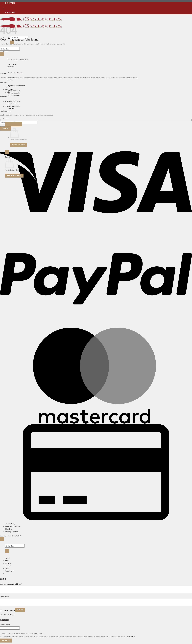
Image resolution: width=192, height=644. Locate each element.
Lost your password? (7, 614)
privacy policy (130, 636)
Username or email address (11, 584)
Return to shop (18, 145)
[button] (7, 118)
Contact (8, 106)
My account (9, 89)
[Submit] (12, 42)
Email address (8, 625)
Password (4, 596)
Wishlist (8, 92)
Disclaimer (9, 529)
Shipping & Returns (12, 104)
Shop (7, 561)
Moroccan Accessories (16, 85)
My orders (8, 87)
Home (7, 558)
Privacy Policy (10, 524)
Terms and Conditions (13, 526)
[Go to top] (2, 539)
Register (6, 640)
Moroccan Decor (14, 101)
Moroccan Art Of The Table (18, 59)
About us (8, 112)
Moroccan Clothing (15, 72)
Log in (20, 610)
